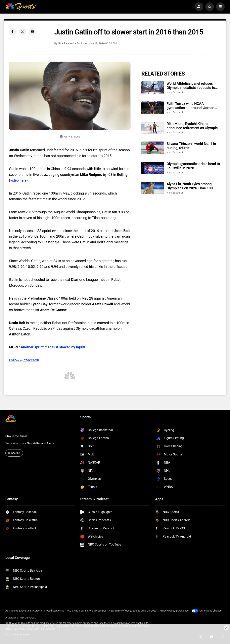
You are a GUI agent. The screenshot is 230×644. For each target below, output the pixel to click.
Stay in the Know (16, 436)
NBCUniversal (27, 617)
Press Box (101, 611)
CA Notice (183, 611)
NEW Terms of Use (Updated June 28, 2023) (133, 611)
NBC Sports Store (83, 611)
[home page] (21, 7)
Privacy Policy (167, 611)
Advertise (26, 611)
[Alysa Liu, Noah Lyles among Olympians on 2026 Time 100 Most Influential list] (153, 188)
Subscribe (14, 453)
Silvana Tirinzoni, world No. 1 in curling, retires (191, 146)
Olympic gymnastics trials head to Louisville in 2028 (193, 166)
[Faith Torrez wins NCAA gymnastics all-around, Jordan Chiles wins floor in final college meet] (153, 108)
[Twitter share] (23, 31)
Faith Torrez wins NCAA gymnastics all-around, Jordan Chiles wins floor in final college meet (191, 106)
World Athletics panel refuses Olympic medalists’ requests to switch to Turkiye (191, 86)
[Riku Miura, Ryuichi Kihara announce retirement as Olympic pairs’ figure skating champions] (153, 128)
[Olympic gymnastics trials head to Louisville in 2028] (153, 168)
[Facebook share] (13, 31)
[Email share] (32, 31)
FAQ (69, 611)
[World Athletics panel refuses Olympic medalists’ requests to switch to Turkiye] (153, 88)
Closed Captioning (54, 611)
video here (18, 180)
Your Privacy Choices (211, 611)
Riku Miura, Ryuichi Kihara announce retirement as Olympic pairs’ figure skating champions (192, 126)
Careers (38, 611)
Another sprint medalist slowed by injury (53, 347)
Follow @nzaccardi (24, 360)
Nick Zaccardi (66, 43)
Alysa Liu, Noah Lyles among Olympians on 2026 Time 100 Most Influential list (190, 186)
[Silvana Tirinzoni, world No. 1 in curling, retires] (153, 148)
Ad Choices (12, 611)
